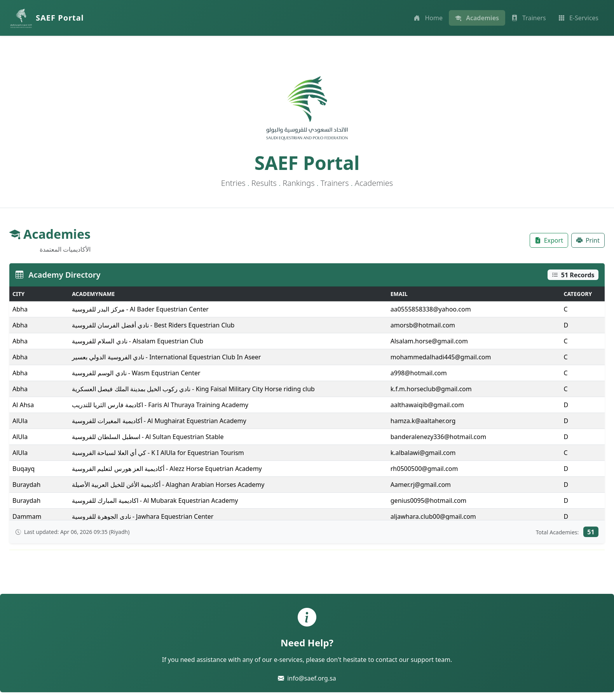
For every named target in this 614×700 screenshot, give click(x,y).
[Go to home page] (428, 18)
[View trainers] (529, 18)
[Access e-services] (578, 18)
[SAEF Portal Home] (47, 18)
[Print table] (588, 240)
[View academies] (477, 18)
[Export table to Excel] (549, 240)
